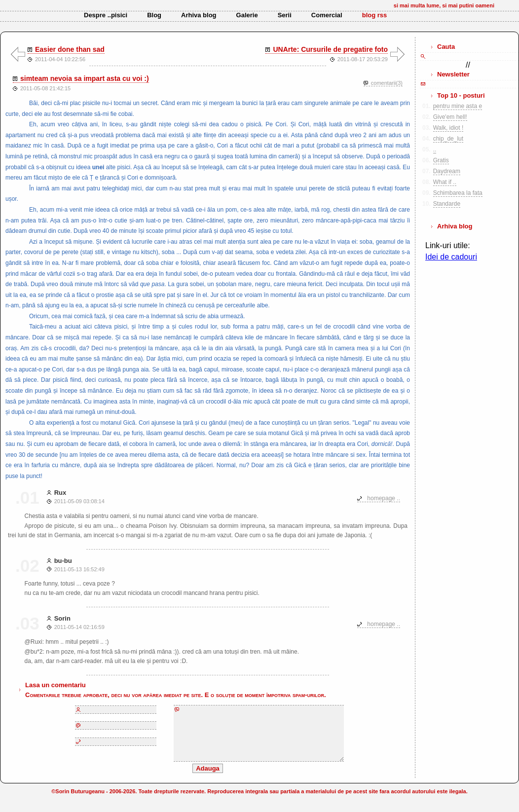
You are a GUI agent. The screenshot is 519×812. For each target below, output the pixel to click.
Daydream (447, 171)
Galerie (247, 15)
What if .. (445, 182)
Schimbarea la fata (458, 193)
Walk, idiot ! (448, 128)
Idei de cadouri (451, 257)
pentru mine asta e (458, 106)
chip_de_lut (448, 139)
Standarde (447, 204)
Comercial (327, 15)
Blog (154, 15)
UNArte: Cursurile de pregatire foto (330, 49)
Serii (285, 15)
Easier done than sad (70, 49)
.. (435, 149)
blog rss (375, 15)
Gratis (441, 160)
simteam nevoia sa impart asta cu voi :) (85, 78)
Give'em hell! (450, 117)
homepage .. (384, 498)
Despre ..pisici (106, 15)
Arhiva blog (199, 15)
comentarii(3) (387, 83)
